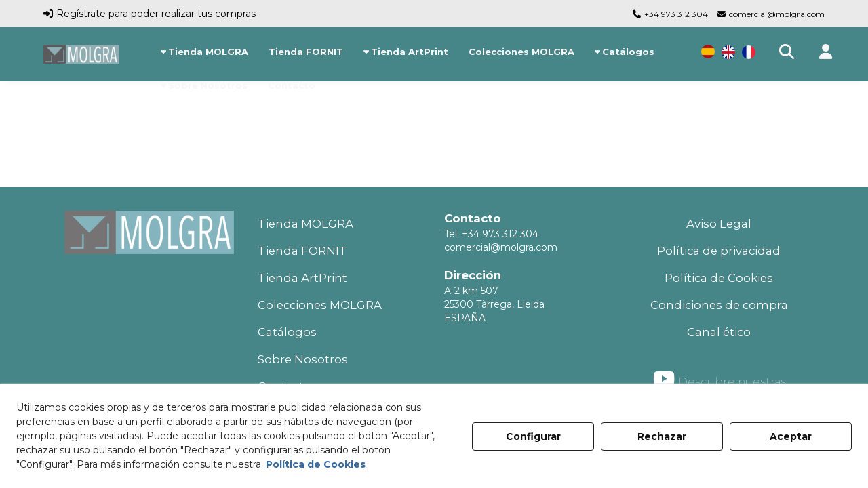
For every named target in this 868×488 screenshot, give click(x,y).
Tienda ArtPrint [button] (302, 278)
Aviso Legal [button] (719, 224)
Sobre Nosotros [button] (303, 359)
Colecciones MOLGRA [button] (320, 305)
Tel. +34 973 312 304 (491, 234)
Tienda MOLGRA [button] (305, 224)
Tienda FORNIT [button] (302, 251)
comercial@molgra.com (777, 14)
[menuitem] (204, 52)
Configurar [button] (533, 436)
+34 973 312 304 (676, 14)
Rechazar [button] (662, 436)
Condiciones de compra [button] (719, 305)
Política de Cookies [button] (719, 278)
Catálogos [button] (287, 332)
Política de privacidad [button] (719, 251)
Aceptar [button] (791, 436)
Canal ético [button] (719, 332)
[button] (81, 54)
